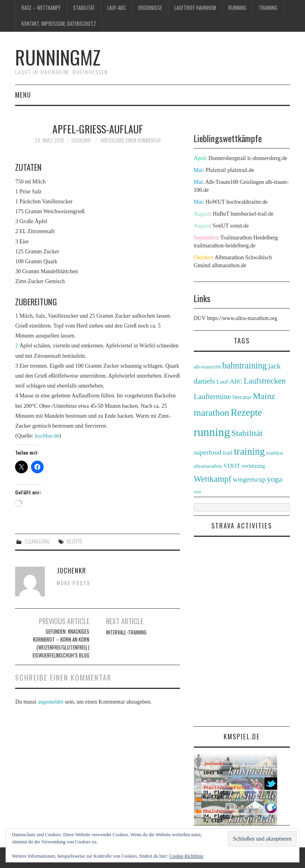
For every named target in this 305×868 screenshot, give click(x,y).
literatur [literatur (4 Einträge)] (242, 397)
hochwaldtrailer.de (247, 202)
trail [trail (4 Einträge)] (228, 452)
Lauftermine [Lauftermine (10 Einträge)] (212, 396)
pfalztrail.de (240, 170)
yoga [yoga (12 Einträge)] (275, 479)
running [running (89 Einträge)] (212, 432)
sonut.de (239, 226)
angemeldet (51, 702)
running (237, 8)
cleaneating (37, 541)
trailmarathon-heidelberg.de (225, 246)
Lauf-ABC (117, 8)
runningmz (58, 57)
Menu (23, 95)
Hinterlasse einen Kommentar (131, 140)
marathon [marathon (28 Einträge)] (212, 413)
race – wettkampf (41, 8)
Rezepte (74, 541)
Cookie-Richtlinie (186, 856)
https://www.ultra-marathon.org (242, 318)
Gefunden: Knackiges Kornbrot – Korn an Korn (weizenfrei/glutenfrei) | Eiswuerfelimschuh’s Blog (61, 643)
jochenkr (81, 140)
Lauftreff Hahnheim (195, 8)
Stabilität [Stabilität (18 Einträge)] (247, 433)
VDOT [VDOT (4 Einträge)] (232, 466)
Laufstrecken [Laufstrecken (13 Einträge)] (265, 381)
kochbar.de (47, 436)
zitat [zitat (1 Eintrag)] (197, 492)
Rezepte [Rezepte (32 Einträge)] (246, 412)
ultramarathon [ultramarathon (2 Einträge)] (208, 466)
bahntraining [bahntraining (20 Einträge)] (245, 366)
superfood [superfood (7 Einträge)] (208, 452)
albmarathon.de (229, 265)
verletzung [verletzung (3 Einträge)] (253, 466)
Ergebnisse (150, 8)
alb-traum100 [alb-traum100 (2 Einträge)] (207, 367)
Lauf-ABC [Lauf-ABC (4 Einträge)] (229, 381)
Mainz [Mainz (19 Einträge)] (264, 396)
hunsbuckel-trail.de (252, 214)
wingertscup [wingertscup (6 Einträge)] (249, 479)
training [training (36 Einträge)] (249, 451)
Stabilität (84, 8)
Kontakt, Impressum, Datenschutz (59, 24)
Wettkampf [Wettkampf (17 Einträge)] (213, 479)
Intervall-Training (126, 632)
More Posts (74, 583)
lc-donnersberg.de (267, 158)
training (268, 8)
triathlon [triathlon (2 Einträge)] (275, 453)
